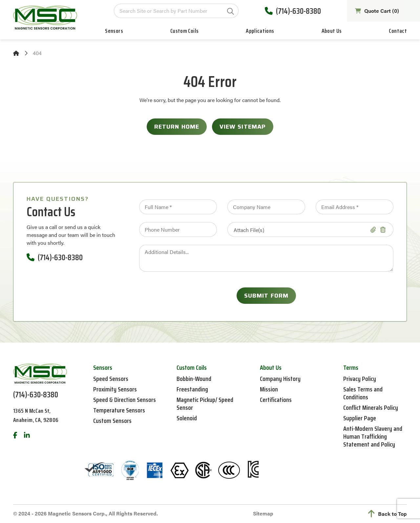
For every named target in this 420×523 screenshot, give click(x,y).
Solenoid (187, 418)
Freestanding (192, 389)
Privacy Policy (360, 379)
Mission (269, 389)
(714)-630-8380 (293, 11)
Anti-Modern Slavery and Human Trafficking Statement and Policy (373, 436)
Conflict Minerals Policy (371, 408)
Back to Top (388, 514)
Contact (398, 31)
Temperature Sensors (119, 410)
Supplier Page (360, 418)
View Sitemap (243, 127)
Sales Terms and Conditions (363, 393)
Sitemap (263, 513)
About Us (332, 31)
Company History (280, 379)
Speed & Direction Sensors (125, 400)
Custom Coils (184, 31)
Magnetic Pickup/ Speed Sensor (205, 404)
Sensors (114, 31)
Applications (260, 31)
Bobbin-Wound (194, 379)
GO (231, 11)
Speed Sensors (111, 379)
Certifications (276, 400)
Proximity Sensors (115, 389)
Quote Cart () (377, 11)
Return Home (177, 127)
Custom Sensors (112, 421)
